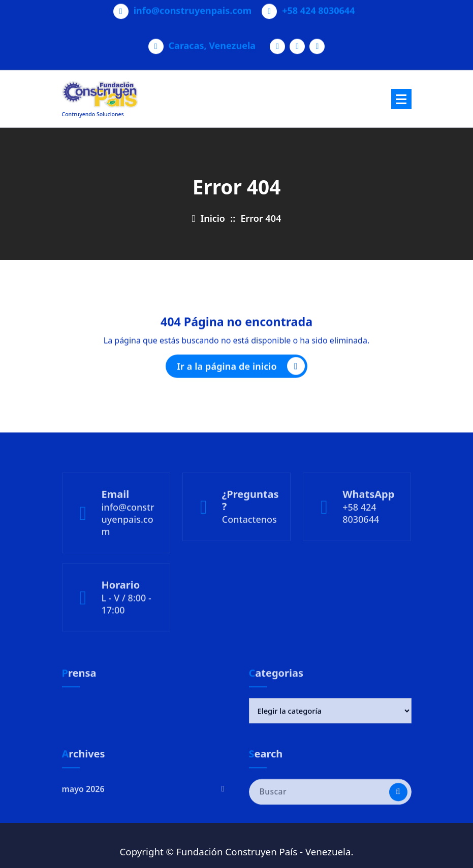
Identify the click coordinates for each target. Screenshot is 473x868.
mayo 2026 (83, 805)
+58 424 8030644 (318, 8)
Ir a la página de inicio (241, 369)
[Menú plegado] (401, 99)
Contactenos (249, 541)
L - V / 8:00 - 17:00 (127, 622)
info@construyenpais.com (193, 8)
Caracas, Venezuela (212, 43)
